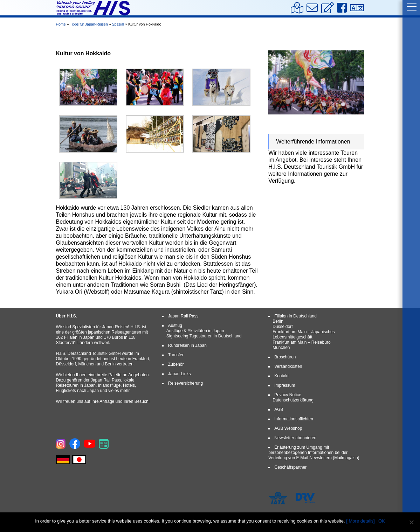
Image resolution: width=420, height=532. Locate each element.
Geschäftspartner (290, 467)
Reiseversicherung (185, 383)
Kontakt (281, 376)
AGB (279, 409)
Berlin (278, 321)
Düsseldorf (283, 327)
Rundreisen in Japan (187, 345)
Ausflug (175, 325)
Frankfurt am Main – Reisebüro (301, 342)
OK (382, 521)
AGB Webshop (288, 428)
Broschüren (285, 357)
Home (61, 24)
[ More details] (360, 521)
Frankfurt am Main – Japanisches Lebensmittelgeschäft (304, 334)
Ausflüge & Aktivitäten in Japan (195, 331)
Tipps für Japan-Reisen (89, 24)
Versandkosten (288, 366)
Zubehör (176, 364)
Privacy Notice (288, 395)
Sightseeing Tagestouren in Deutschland (204, 336)
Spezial (118, 24)
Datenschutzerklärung (293, 400)
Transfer (176, 355)
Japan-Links (180, 374)
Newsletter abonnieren (295, 438)
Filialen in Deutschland (295, 316)
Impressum (285, 385)
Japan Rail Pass (183, 316)
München (281, 348)
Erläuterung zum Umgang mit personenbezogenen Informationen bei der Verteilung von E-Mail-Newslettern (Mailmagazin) (314, 453)
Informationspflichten (294, 419)
